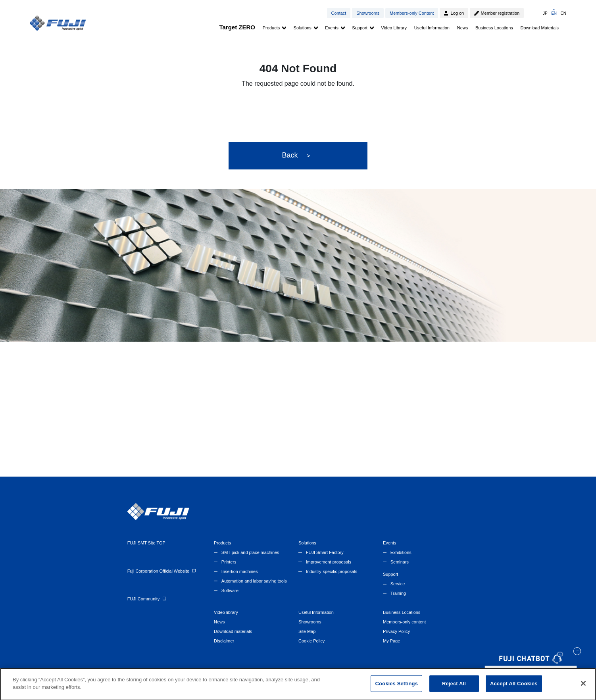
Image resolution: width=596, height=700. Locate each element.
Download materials (233, 631)
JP (545, 13)
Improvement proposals (329, 562)
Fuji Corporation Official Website (158, 571)
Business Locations (494, 28)
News (463, 28)
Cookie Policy (311, 641)
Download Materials (540, 28)
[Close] (583, 687)
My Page (391, 641)
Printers (229, 562)
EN (554, 13)
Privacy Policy (396, 631)
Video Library (394, 28)
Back (296, 155)
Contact (338, 13)
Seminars (400, 562)
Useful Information (432, 28)
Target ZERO (237, 27)
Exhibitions (401, 552)
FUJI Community (143, 599)
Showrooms (368, 13)
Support (360, 28)
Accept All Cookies (514, 687)
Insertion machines (240, 571)
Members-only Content (412, 13)
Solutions (303, 28)
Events (332, 28)
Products (271, 28)
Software (230, 590)
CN (563, 13)
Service (398, 584)
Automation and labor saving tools (254, 581)
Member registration (500, 13)
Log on (458, 13)
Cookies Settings (396, 687)
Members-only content (404, 622)
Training (398, 593)
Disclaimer (224, 641)
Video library (226, 612)
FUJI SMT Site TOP (146, 543)
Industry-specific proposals (332, 571)
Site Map (307, 631)
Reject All (454, 687)
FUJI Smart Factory (325, 552)
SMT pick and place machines (250, 552)
